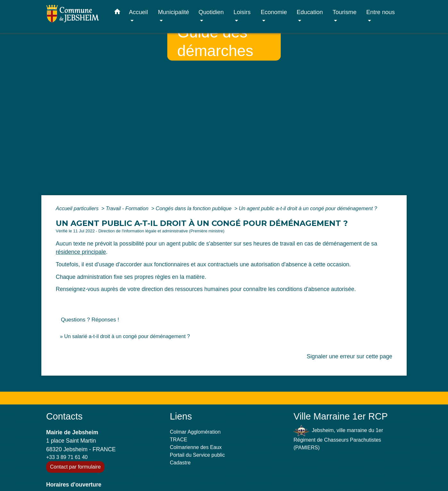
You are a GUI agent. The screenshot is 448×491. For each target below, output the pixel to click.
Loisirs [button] (242, 12)
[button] (117, 13)
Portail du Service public (197, 455)
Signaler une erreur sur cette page (349, 356)
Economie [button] (274, 12)
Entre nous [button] (381, 12)
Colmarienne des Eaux (196, 447)
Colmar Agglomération (195, 432)
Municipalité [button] (174, 12)
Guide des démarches (138, 106)
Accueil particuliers (78, 208)
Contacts (64, 416)
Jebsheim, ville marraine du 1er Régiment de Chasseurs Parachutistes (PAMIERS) (338, 438)
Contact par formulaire (75, 467)
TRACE (178, 440)
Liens (181, 416)
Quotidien (91, 106)
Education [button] (310, 12)
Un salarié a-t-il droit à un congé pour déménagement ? (127, 336)
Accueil (62, 106)
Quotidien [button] (211, 12)
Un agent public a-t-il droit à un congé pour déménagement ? (308, 208)
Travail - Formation (128, 208)
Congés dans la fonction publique (194, 208)
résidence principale (81, 252)
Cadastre (180, 463)
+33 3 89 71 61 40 (67, 457)
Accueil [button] (138, 12)
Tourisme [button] (345, 12)
